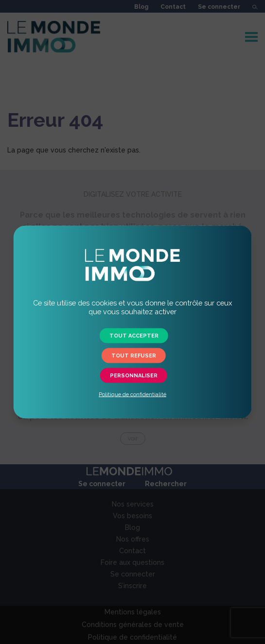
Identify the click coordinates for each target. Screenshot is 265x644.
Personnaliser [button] (134, 376)
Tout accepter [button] (134, 336)
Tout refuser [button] (134, 356)
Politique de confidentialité (132, 395)
